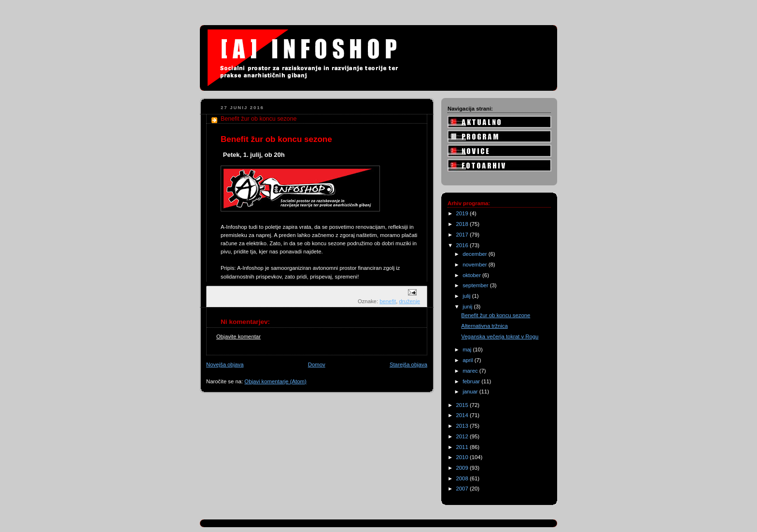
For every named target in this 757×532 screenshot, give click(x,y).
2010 (463, 457)
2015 (463, 405)
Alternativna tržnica (484, 326)
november (476, 265)
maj (468, 350)
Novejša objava (225, 364)
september (476, 285)
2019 (463, 213)
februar (472, 381)
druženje (410, 301)
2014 (463, 415)
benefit (388, 301)
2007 (463, 489)
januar (471, 392)
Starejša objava (408, 364)
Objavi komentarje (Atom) (275, 381)
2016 (463, 245)
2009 (463, 468)
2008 (463, 478)
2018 (463, 224)
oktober (472, 275)
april (469, 360)
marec (471, 371)
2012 (463, 436)
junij (468, 307)
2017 (463, 235)
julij (467, 296)
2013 (463, 426)
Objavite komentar (238, 336)
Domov (317, 364)
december (476, 254)
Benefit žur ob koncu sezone (496, 315)
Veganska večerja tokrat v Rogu (500, 336)
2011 (463, 447)
